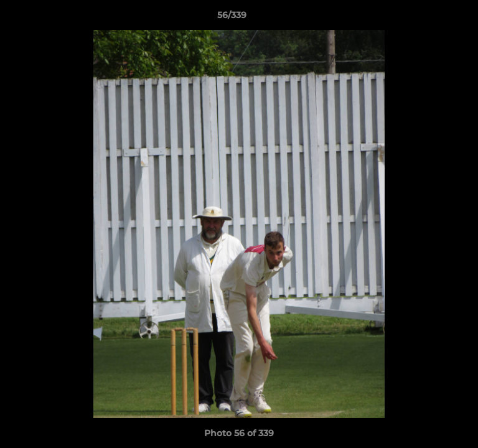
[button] (433, 18)
